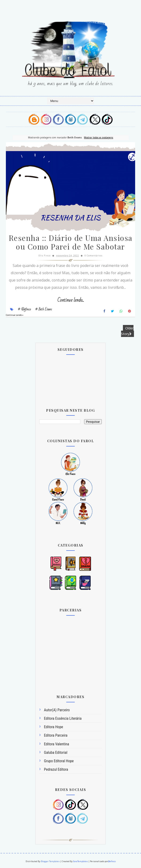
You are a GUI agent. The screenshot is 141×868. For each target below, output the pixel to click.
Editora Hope (53, 727)
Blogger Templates (50, 861)
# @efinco (24, 309)
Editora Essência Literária (63, 718)
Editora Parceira (56, 735)
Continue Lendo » (15, 315)
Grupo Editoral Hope (59, 761)
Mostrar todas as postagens (98, 137)
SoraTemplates (80, 861)
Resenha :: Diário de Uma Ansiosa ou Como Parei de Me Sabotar (71, 242)
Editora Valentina (57, 744)
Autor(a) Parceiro (57, 710)
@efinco (112, 861)
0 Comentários (94, 256)
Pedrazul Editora (56, 769)
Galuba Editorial (56, 753)
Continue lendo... (71, 300)
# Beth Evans (44, 309)
